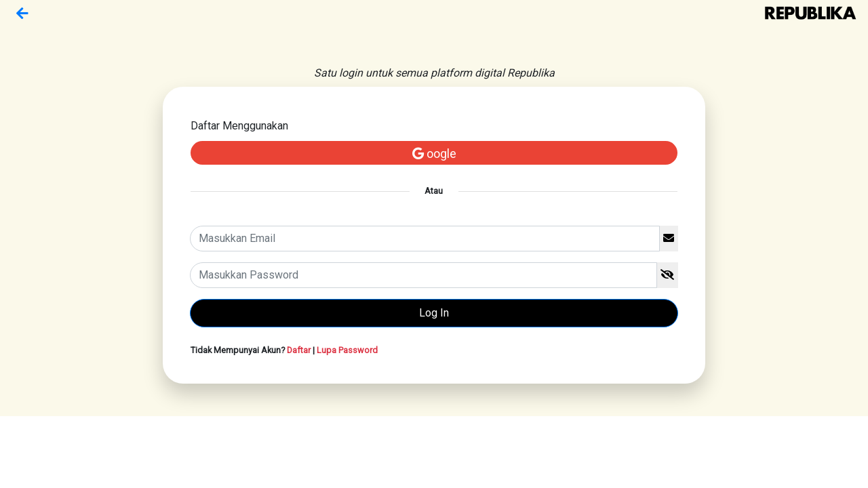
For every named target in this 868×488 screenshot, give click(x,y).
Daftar (299, 350)
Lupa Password (347, 350)
